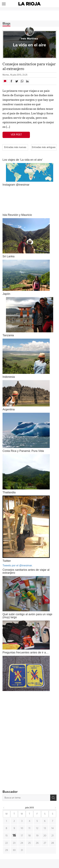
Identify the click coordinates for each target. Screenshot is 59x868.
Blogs (6, 24)
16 (14, 836)
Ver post (16, 135)
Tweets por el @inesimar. (18, 565)
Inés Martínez (29, 39)
